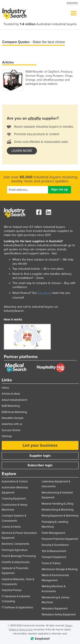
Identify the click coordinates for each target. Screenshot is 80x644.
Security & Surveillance (55, 545)
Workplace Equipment (55, 609)
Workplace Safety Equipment (59, 615)
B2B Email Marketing (14, 412)
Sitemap (7, 436)
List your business (40, 445)
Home (5, 388)
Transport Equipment (54, 557)
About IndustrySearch (15, 400)
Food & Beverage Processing (19, 556)
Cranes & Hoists (11, 527)
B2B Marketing (11, 406)
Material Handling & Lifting (57, 504)
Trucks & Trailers (51, 563)
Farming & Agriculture (15, 550)
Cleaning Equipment (14, 499)
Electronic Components (15, 544)
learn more (22, 151)
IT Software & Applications (17, 607)
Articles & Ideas (11, 394)
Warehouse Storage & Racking (60, 569)
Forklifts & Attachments (16, 562)
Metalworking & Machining (57, 510)
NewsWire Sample (13, 418)
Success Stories (11, 430)
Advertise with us (12, 424)
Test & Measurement (54, 551)
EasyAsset (45, 293)
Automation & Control (15, 482)
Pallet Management (53, 533)
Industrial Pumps (12, 590)
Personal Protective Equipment (60, 539)
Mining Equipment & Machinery (60, 516)
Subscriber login (40, 465)
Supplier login (40, 456)
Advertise (72, 3)
